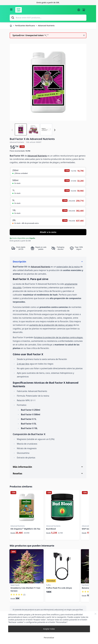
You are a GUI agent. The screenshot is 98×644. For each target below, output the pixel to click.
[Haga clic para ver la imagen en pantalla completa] (48, 82)
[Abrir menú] (11, 9)
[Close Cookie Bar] (95, 614)
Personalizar (49, 638)
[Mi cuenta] (79, 10)
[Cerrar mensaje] (84, 35)
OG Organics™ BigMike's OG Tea (25, 529)
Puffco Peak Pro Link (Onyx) (59, 588)
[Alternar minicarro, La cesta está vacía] (84, 10)
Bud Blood (51, 529)
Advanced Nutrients (37, 156)
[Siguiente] (55, 130)
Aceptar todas (49, 629)
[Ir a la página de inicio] (45, 10)
